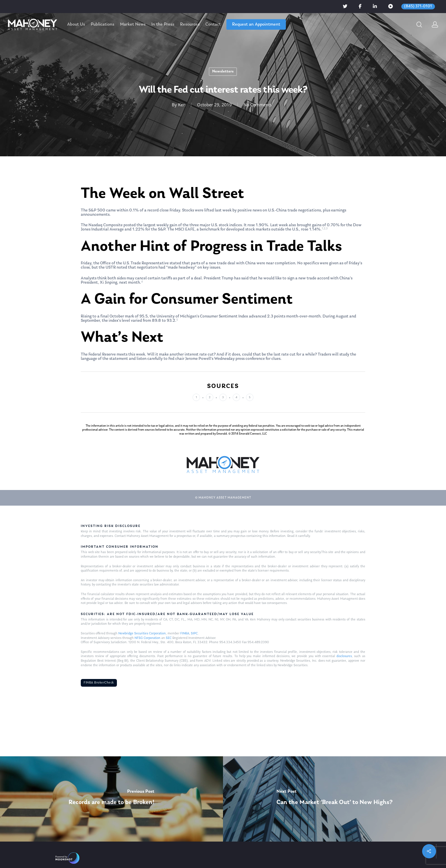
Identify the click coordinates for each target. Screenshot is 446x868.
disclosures (344, 656)
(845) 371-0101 (418, 6)
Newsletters (223, 71)
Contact (213, 24)
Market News (133, 24)
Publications (103, 24)
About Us (76, 24)
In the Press (163, 24)
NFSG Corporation (147, 638)
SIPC (194, 634)
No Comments (258, 105)
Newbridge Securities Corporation (142, 634)
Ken (182, 105)
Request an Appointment (256, 24)
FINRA (185, 634)
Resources (190, 24)
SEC (169, 638)
